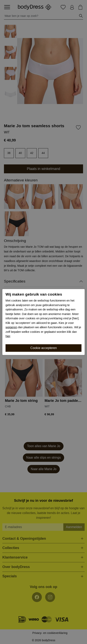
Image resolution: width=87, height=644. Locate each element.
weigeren (11, 327)
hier (8, 336)
